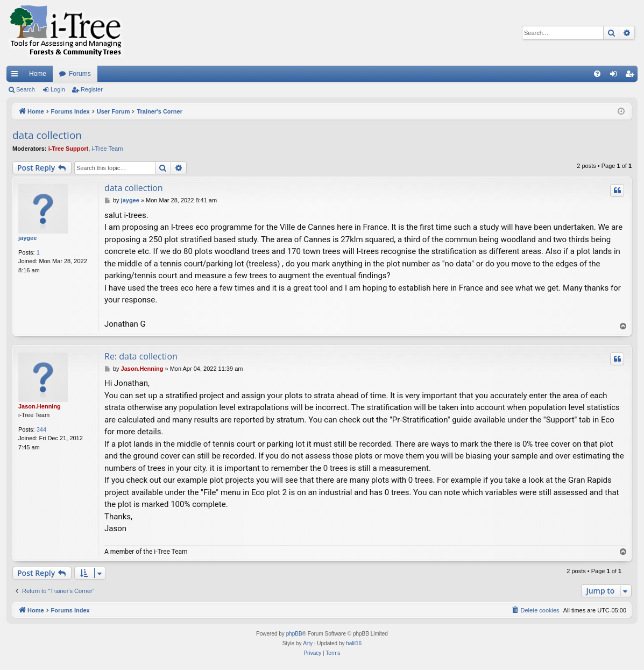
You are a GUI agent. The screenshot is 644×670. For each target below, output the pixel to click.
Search (26, 89)
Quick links (17, 76)
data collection (47, 135)
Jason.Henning (40, 406)
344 (41, 429)
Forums (80, 74)
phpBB (294, 634)
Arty (308, 643)
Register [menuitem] (632, 76)
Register (92, 89)
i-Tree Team (107, 149)
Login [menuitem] (616, 76)
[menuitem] (597, 74)
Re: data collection (141, 356)
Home (38, 74)
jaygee (27, 238)
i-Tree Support (69, 149)
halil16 (354, 643)
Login (58, 89)
